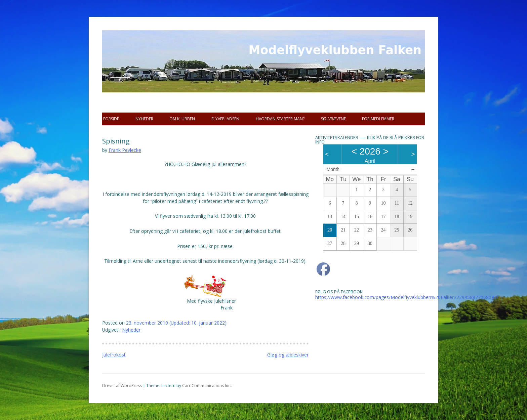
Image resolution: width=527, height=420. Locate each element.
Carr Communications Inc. (207, 386)
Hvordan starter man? (280, 119)
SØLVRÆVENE (333, 119)
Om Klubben (182, 119)
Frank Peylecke (125, 150)
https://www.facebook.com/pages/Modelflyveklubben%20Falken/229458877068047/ (407, 297)
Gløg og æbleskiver (288, 355)
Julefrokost (114, 355)
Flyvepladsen (225, 119)
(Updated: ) (176, 323)
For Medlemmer (378, 119)
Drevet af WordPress (122, 386)
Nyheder (144, 119)
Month (333, 170)
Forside (111, 119)
